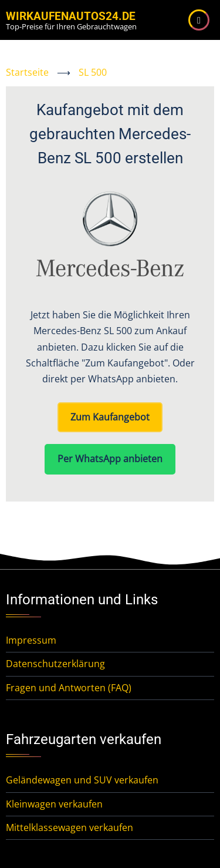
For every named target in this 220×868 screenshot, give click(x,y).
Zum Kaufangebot (110, 417)
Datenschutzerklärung (55, 664)
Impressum (31, 640)
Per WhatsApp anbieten (110, 459)
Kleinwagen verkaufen (54, 804)
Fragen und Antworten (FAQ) (69, 688)
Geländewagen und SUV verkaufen (82, 780)
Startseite (27, 72)
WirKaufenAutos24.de (71, 16)
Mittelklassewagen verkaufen (70, 827)
